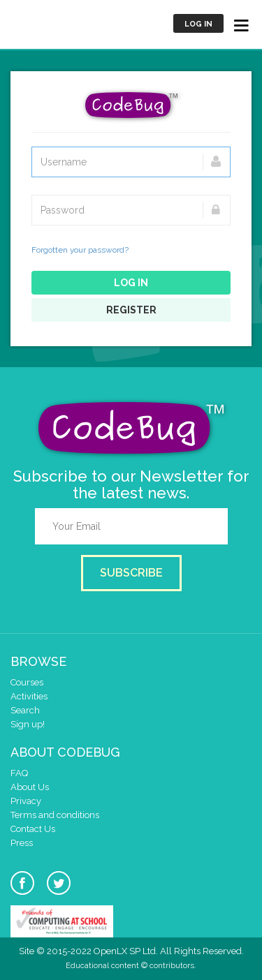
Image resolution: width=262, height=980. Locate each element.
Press (22, 843)
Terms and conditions (55, 815)
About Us (30, 787)
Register (131, 310)
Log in (198, 24)
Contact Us (33, 829)
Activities (29, 696)
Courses (27, 682)
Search (25, 710)
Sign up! (28, 724)
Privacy (26, 801)
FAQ (19, 773)
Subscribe (131, 573)
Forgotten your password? (80, 250)
